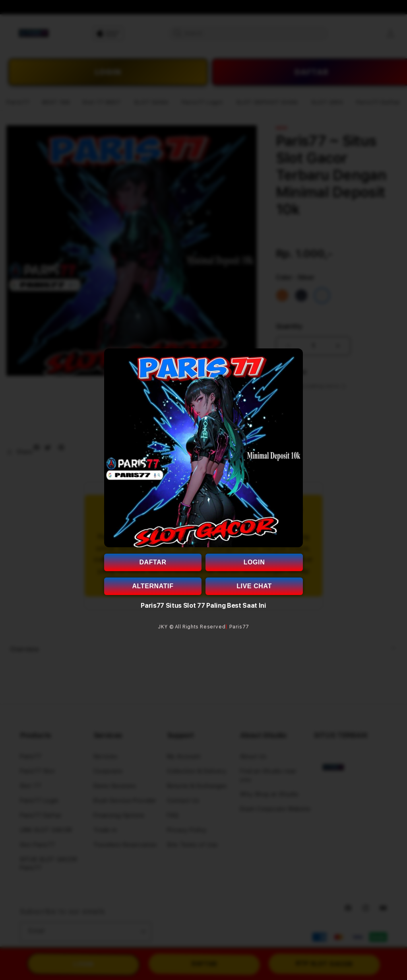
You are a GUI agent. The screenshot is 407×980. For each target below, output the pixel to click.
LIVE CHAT (254, 586)
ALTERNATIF (153, 586)
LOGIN (254, 562)
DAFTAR (153, 562)
